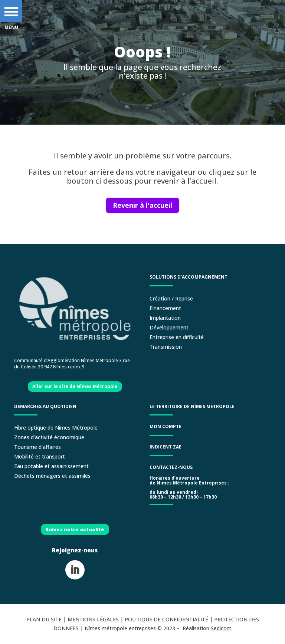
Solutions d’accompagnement (189, 277)
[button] (11, 11)
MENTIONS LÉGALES (93, 619)
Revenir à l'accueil (142, 205)
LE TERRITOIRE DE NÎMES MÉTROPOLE (192, 406)
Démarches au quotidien (45, 406)
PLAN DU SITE (44, 619)
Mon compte (166, 426)
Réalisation (207, 628)
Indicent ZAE (166, 447)
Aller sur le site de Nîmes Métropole (75, 386)
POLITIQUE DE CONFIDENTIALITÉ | (169, 619)
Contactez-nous (171, 467)
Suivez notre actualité (75, 529)
